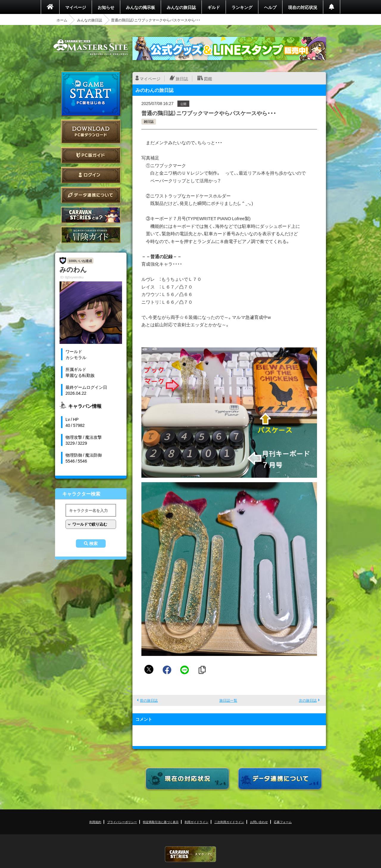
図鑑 (208, 79)
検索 (93, 543)
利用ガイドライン (196, 822)
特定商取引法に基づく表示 (161, 822)
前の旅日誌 (149, 700)
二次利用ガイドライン (229, 822)
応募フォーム (283, 822)
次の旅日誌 (308, 700)
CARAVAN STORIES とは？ (91, 215)
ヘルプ (270, 7)
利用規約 (95, 822)
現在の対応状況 (303, 7)
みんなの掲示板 (140, 7)
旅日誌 (182, 79)
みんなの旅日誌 (181, 7)
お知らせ (106, 7)
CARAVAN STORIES (190, 854)
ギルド (214, 7)
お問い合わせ (259, 822)
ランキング (242, 7)
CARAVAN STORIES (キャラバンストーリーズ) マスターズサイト (91, 47)
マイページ (76, 7)
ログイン (91, 175)
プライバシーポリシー (122, 822)
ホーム (62, 20)
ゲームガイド (91, 235)
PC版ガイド (91, 155)
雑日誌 (149, 122)
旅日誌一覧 (228, 700)
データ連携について (91, 195)
